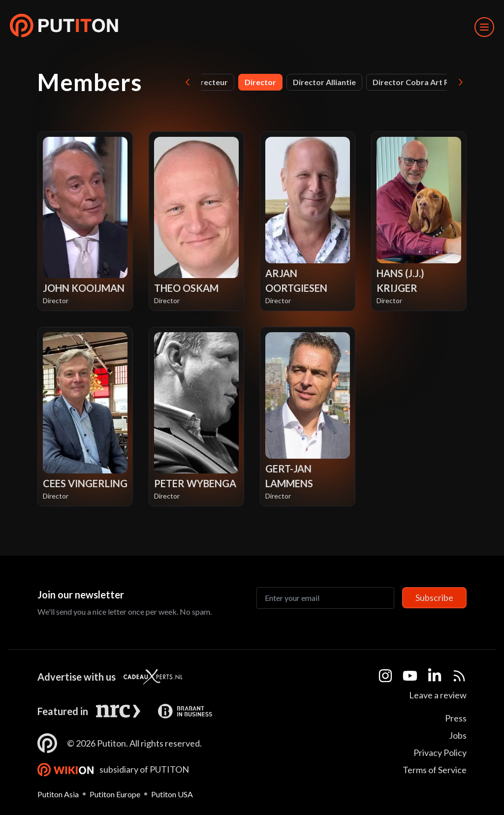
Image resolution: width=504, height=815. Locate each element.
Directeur (210, 82)
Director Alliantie (324, 82)
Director (260, 82)
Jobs (458, 735)
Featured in (63, 711)
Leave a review (438, 695)
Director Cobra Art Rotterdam (429, 82)
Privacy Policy (440, 752)
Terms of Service (435, 770)
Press (456, 718)
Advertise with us (77, 677)
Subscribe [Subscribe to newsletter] (434, 597)
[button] (64, 27)
